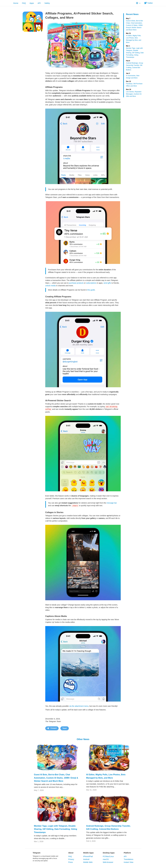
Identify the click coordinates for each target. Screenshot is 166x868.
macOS (106, 859)
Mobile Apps (88, 853)
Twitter (148, 3)
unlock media (50, 286)
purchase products (76, 283)
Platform (127, 853)
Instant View (129, 862)
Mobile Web (88, 862)
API (39, 3)
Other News (83, 739)
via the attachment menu (79, 706)
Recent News (132, 14)
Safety (47, 3)
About (71, 853)
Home (16, 3)
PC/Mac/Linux (108, 856)
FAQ (24, 3)
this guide (91, 290)
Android (86, 859)
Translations (129, 859)
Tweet (65, 728)
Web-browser (108, 862)
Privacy (71, 859)
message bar (112, 503)
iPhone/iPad (88, 856)
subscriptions (91, 283)
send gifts (107, 283)
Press (71, 862)
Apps (32, 3)
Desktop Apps (109, 853)
